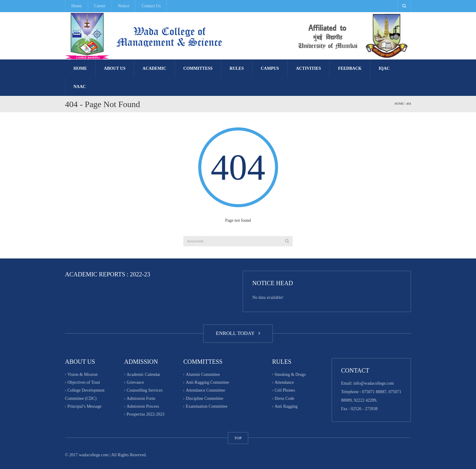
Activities (308, 68)
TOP (238, 438)
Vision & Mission (83, 375)
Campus (270, 68)
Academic (154, 68)
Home (76, 6)
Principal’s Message (84, 406)
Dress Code (285, 398)
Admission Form (141, 398)
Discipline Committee (204, 398)
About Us (115, 68)
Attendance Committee (205, 391)
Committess (198, 68)
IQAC (384, 68)
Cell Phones (285, 391)
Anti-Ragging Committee (207, 382)
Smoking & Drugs (290, 375)
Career (100, 6)
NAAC (80, 87)
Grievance (135, 382)
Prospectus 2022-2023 (146, 415)
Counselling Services (145, 391)
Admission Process (143, 406)
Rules (237, 68)
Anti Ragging (286, 406)
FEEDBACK (350, 68)
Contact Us (151, 6)
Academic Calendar (143, 375)
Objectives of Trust (84, 382)
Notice (124, 6)
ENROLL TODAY (238, 333)
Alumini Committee (203, 375)
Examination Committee (207, 406)
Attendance (284, 382)
